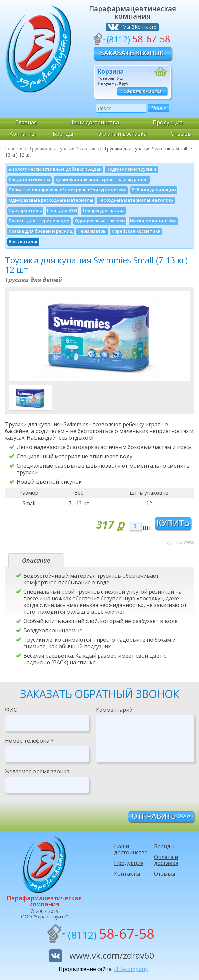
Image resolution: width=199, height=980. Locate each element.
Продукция (168, 122)
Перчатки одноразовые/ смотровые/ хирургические (68, 190)
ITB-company (131, 969)
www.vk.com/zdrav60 (112, 955)
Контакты (22, 134)
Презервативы (25, 210)
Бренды (63, 134)
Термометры (92, 231)
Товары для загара (103, 210)
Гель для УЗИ (62, 210)
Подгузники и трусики (131, 169)
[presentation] (146, 786)
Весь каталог (23, 241)
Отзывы (181, 134)
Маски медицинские (153, 221)
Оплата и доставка (122, 134)
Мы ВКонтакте (139, 27)
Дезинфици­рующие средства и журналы (102, 179)
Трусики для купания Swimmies (64, 149)
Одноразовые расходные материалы (51, 200)
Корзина (111, 71)
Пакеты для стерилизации (39, 221)
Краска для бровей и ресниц (41, 231)
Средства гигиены (29, 179)
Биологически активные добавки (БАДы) (55, 169)
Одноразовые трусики (100, 221)
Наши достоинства (94, 122)
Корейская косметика (136, 231)
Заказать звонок (132, 53)
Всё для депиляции (154, 190)
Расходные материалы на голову (136, 200)
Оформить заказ (143, 91)
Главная (26, 122)
